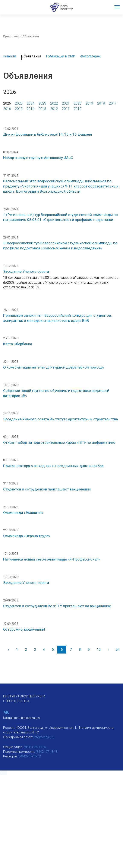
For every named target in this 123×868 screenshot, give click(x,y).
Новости (9, 56)
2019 (89, 103)
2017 (113, 103)
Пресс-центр (12, 36)
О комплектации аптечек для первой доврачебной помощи (53, 367)
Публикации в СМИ (61, 56)
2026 (7, 103)
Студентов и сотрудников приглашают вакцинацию (47, 489)
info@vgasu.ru (44, 737)
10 (99, 650)
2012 (54, 109)
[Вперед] (108, 650)
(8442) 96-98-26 (35, 747)
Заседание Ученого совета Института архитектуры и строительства (61, 419)
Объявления (31, 56)
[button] (4, 773)
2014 (31, 109)
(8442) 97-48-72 (30, 756)
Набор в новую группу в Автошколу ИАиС (38, 158)
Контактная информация (22, 718)
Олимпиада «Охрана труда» (27, 536)
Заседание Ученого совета (26, 271)
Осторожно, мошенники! (24, 629)
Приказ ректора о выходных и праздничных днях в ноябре (53, 466)
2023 (42, 103)
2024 (31, 103)
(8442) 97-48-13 (47, 752)
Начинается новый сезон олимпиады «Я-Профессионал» (52, 559)
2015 (19, 109)
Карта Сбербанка (18, 344)
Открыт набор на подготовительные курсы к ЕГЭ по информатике (59, 442)
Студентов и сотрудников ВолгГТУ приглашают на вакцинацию (57, 606)
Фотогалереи (90, 56)
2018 (101, 103)
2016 (7, 109)
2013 (42, 109)
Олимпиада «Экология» (23, 513)
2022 (54, 103)
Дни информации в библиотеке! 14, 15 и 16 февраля (48, 134)
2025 (19, 103)
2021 (66, 103)
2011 (66, 109)
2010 (78, 109)
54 (118, 650)
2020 (78, 103)
